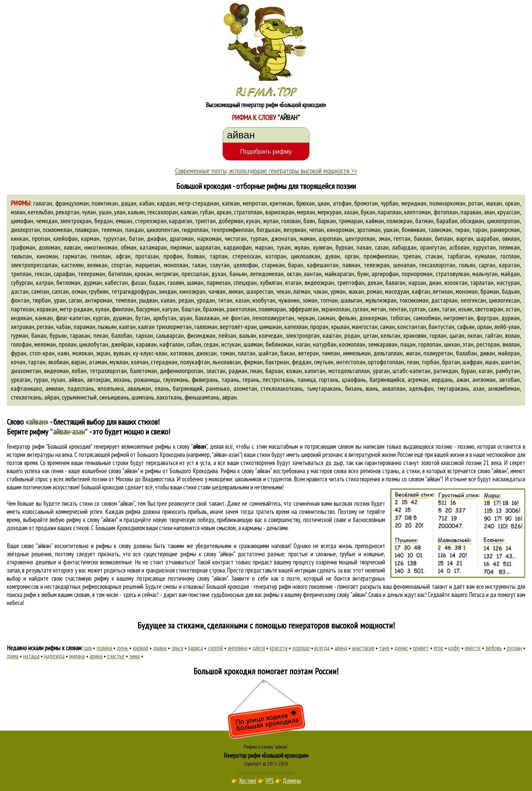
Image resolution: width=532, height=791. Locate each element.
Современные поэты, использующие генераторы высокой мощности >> (266, 171)
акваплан (394, 388)
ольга (177, 648)
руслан (514, 648)
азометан (245, 388)
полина (104, 648)
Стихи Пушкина (283, 772)
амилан (55, 388)
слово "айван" (493, 471)
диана (160, 648)
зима (135, 656)
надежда (54, 656)
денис (401, 648)
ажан (463, 380)
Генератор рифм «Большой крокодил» (266, 755)
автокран (99, 380)
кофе (454, 648)
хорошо (301, 648)
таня (384, 648)
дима (13, 656)
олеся (259, 648)
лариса (195, 648)
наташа (31, 656)
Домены (292, 780)
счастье (116, 656)
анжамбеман (504, 388)
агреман (418, 380)
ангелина (237, 648)
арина (96, 656)
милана (77, 656)
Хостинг (248, 780)
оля (88, 648)
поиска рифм (21, 595)
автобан (509, 380)
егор (439, 648)
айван (76, 380)
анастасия (363, 648)
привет (421, 648)
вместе (473, 648)
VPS (270, 780)
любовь (494, 648)
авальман (139, 388)
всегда (322, 648)
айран (52, 397)
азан (479, 388)
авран (229, 397)
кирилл (141, 648)
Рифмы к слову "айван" (266, 747)
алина (341, 648)
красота (279, 648)
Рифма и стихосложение (254, 772)
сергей (215, 648)
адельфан (421, 388)
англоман (484, 380)
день (122, 648)
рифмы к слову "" (181, 446)
